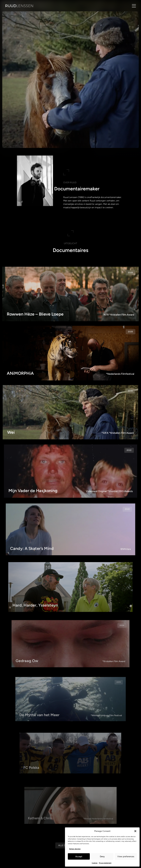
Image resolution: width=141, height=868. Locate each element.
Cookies (95, 863)
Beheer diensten (75, 849)
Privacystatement (105, 863)
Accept (79, 857)
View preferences (126, 857)
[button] (135, 831)
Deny (102, 857)
